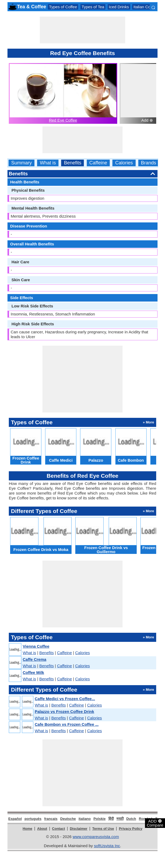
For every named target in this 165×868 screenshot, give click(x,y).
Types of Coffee (63, 7)
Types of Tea (93, 7)
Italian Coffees (146, 7)
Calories (124, 163)
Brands (149, 163)
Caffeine (98, 163)
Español (15, 819)
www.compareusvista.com (96, 837)
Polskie (100, 819)
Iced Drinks (119, 7)
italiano (85, 819)
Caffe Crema (34, 659)
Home (27, 829)
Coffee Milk (33, 672)
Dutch (131, 819)
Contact (58, 829)
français (51, 819)
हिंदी (111, 819)
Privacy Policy (131, 829)
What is (48, 163)
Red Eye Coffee (63, 120)
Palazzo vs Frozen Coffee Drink (64, 711)
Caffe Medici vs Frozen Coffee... (65, 699)
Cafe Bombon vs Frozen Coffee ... (67, 724)
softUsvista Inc (107, 846)
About (42, 829)
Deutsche (68, 819)
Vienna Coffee (36, 646)
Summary (21, 163)
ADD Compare (155, 823)
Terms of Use (103, 829)
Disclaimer (78, 829)
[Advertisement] (82, 30)
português (33, 819)
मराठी (120, 819)
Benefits (72, 163)
